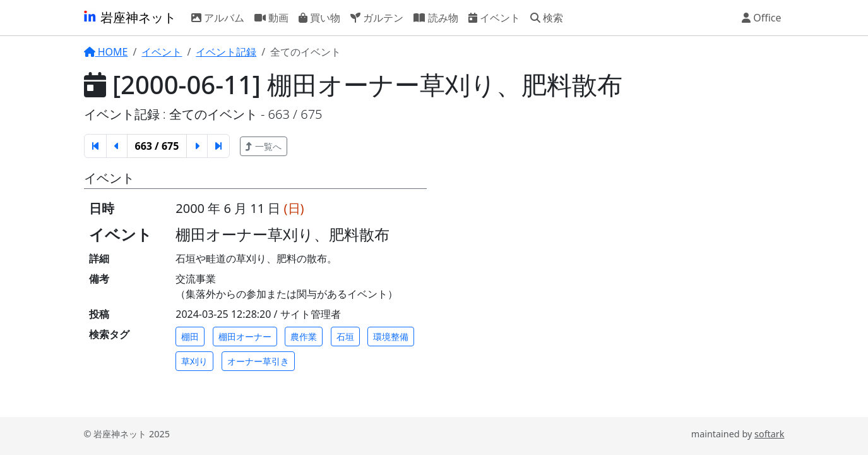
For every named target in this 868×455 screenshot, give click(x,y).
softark (769, 434)
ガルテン (377, 17)
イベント (494, 17)
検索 (547, 17)
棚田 (190, 337)
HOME (106, 52)
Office (762, 17)
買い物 (319, 17)
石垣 (345, 337)
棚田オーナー (245, 337)
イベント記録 (226, 52)
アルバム (218, 17)
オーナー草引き (258, 361)
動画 (271, 17)
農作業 (304, 337)
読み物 (436, 17)
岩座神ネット (129, 17)
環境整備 (391, 337)
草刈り (194, 361)
